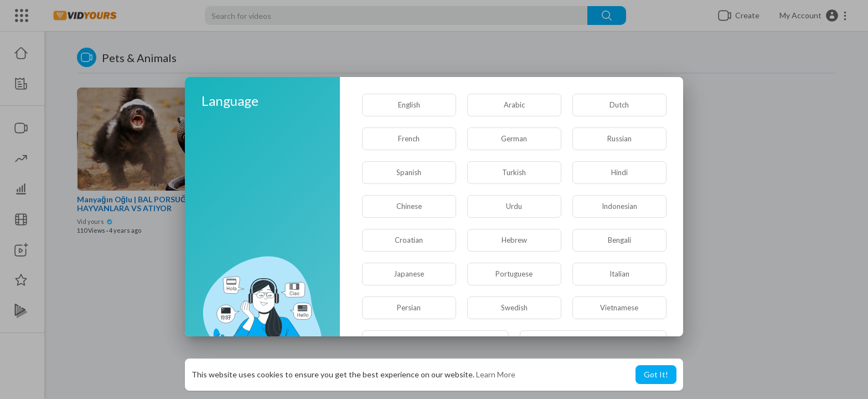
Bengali (619, 240)
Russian (619, 139)
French (409, 139)
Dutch (619, 105)
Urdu (514, 206)
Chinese (409, 206)
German (514, 139)
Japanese (409, 274)
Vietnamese (619, 308)
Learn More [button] (496, 374)
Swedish (514, 308)
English (409, 105)
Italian (619, 274)
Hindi (619, 172)
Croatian (409, 240)
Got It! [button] (656, 374)
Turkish (514, 172)
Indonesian (619, 206)
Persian (409, 308)
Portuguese (514, 274)
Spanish (409, 172)
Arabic (514, 105)
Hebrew (514, 240)
